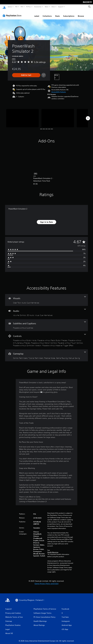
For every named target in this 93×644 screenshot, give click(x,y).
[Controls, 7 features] (46, 338)
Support (60, 7)
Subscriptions (69, 14)
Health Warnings (53, 550)
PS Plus (29, 7)
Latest (37, 14)
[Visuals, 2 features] (46, 298)
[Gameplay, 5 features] (46, 353)
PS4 (22, 7)
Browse (81, 14)
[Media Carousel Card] (22, 116)
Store (53, 7)
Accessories (38, 7)
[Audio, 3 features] (46, 310)
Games (10, 7)
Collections (47, 14)
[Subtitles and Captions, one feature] (46, 323)
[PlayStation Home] (4, 7)
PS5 (16, 7)
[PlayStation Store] (13, 13)
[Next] (88, 116)
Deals (57, 14)
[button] (59, 90)
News (47, 7)
